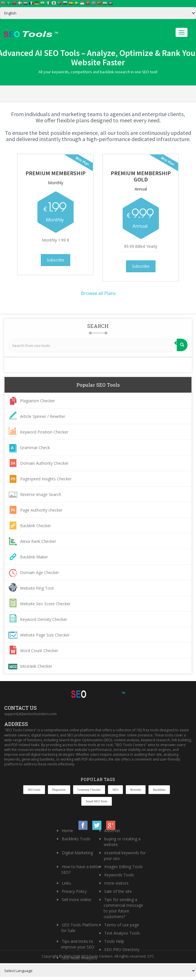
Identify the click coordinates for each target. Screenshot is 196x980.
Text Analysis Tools (122, 933)
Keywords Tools (119, 875)
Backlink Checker (36, 526)
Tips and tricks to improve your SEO (78, 944)
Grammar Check (35, 448)
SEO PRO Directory (122, 949)
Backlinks (159, 790)
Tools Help (114, 941)
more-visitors (116, 883)
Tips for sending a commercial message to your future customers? (123, 908)
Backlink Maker (34, 557)
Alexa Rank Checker (38, 541)
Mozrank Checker (36, 666)
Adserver (112, 831)
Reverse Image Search (41, 494)
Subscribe (56, 260)
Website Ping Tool (37, 588)
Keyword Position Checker (44, 432)
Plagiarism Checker (38, 401)
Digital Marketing (77, 853)
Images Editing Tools (123, 867)
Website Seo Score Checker (45, 604)
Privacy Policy (74, 891)
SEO (115, 790)
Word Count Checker (39, 651)
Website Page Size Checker (45, 635)
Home (67, 831)
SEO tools (34, 790)
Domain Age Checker (40, 572)
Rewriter (136, 790)
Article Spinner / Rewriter (43, 416)
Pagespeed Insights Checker (46, 479)
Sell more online (76, 900)
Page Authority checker (41, 510)
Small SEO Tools (97, 801)
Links (66, 883)
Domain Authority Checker (44, 463)
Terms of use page (122, 925)
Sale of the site (118, 891)
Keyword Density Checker (44, 619)
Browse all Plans (98, 293)
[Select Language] (98, 13)
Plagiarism (59, 790)
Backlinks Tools (76, 839)
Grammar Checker (89, 790)
